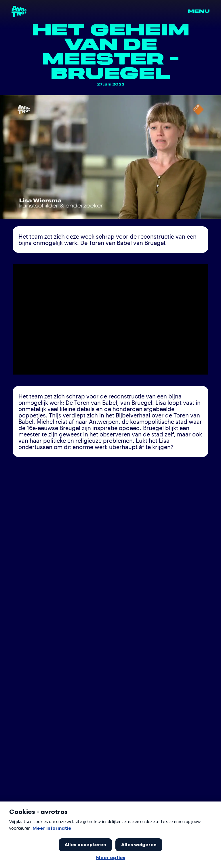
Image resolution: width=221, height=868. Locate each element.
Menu (199, 11)
